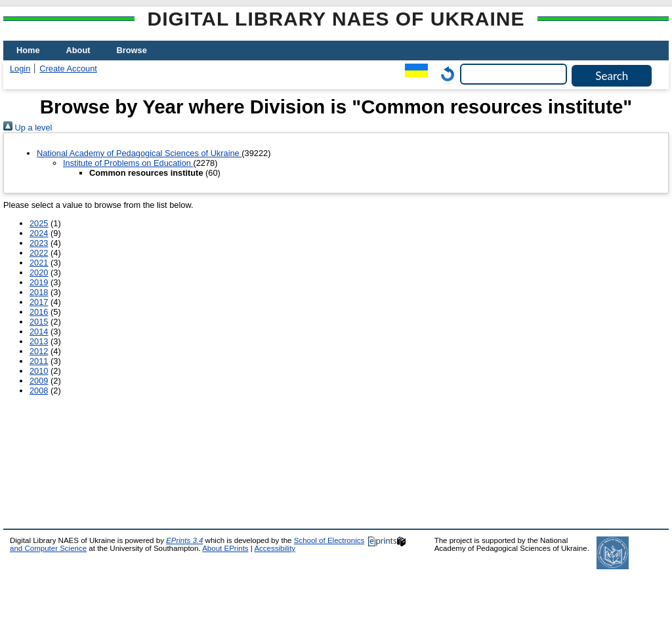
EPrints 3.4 (184, 540)
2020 (39, 272)
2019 (39, 282)
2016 (39, 312)
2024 (39, 233)
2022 (39, 253)
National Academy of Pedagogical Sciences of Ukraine (139, 153)
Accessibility (275, 548)
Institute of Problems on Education (128, 163)
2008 (39, 391)
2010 (39, 371)
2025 (39, 223)
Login (20, 69)
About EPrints (225, 548)
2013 (39, 341)
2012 (39, 351)
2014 (39, 332)
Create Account (68, 69)
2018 (39, 292)
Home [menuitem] (28, 50)
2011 (39, 361)
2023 (39, 243)
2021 (39, 263)
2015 (39, 322)
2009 (39, 381)
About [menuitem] (78, 50)
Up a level (28, 128)
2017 (39, 302)
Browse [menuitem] (132, 50)
